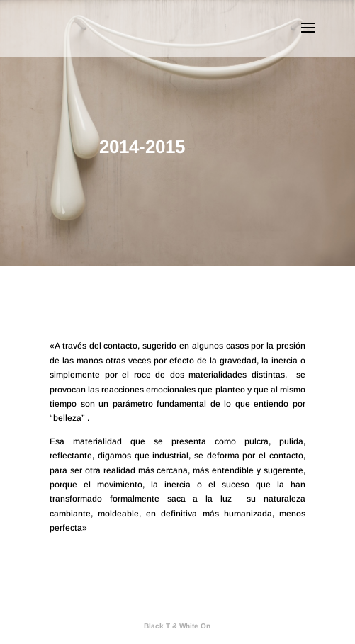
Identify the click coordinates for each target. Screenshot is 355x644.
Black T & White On (177, 626)
